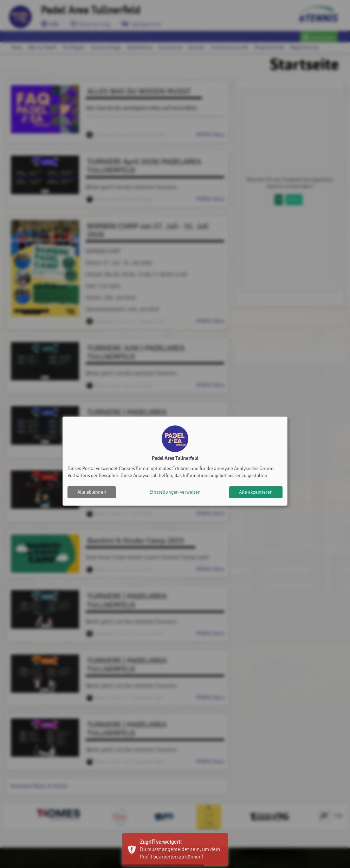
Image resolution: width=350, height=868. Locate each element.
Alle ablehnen (92, 492)
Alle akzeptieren (256, 492)
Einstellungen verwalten (175, 492)
